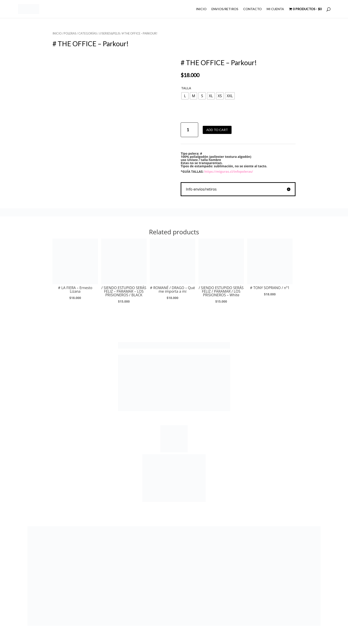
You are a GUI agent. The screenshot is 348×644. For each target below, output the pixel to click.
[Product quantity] (189, 130)
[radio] (185, 96)
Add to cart (217, 130)
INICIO (201, 9)
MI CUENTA (275, 9)
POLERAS (70, 33)
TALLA (186, 88)
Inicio (57, 33)
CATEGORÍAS (88, 33)
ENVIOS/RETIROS (225, 9)
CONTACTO (252, 9)
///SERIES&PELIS (109, 33)
